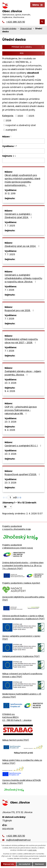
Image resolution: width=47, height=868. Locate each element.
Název (6, 137)
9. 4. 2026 (10, 391)
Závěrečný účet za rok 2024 (22, 246)
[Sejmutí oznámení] (23, 160)
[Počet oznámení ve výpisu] (7, 507)
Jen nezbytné (24, 864)
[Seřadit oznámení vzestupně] (11, 136)
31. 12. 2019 (10, 193)
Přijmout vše (8, 864)
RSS (32, 53)
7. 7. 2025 (10, 226)
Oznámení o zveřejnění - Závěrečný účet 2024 (19, 216)
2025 (31, 116)
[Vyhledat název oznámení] (23, 141)
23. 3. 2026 (10, 383)
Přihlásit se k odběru (28, 47)
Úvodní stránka (9, 29)
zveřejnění (11, 130)
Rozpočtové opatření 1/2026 (23, 474)
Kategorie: (8, 116)
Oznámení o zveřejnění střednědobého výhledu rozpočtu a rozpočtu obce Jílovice (23, 278)
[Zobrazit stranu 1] (10, 497)
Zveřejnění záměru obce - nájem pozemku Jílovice (23, 373)
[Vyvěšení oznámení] (23, 151)
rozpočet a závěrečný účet (21, 125)
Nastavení (39, 864)
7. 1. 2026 (9, 290)
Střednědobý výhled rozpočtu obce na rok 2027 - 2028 (21, 341)
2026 (8, 120)
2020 (20, 116)
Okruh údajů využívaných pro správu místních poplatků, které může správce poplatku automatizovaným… (22, 180)
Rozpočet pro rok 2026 (20, 310)
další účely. (33, 850)
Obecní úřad (26, 29)
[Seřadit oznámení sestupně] (11, 137)
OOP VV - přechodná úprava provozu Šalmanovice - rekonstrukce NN (21, 410)
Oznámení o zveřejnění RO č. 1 (23, 446)
